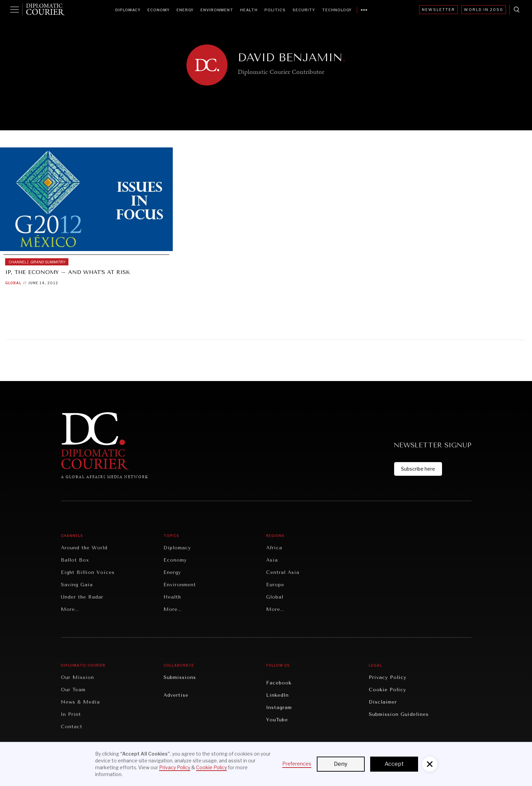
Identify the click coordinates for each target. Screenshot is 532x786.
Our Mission (77, 677)
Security (304, 10)
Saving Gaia (77, 585)
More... (70, 609)
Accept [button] (394, 764)
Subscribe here (418, 469)
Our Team (73, 690)
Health (249, 10)
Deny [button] (341, 764)
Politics (275, 10)
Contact (72, 727)
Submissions (180, 677)
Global (13, 283)
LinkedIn (277, 695)
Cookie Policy (387, 690)
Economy (159, 10)
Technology (337, 10)
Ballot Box (75, 560)
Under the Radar (82, 597)
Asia (272, 560)
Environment (217, 10)
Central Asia (283, 572)
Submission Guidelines (399, 714)
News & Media (80, 702)
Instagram (279, 708)
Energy (185, 10)
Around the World (84, 548)
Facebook (279, 683)
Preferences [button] (297, 764)
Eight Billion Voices (88, 572)
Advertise (176, 695)
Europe (275, 585)
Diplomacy (128, 10)
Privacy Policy (388, 677)
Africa (274, 548)
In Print (71, 714)
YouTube (277, 720)
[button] (430, 764)
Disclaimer (383, 702)
